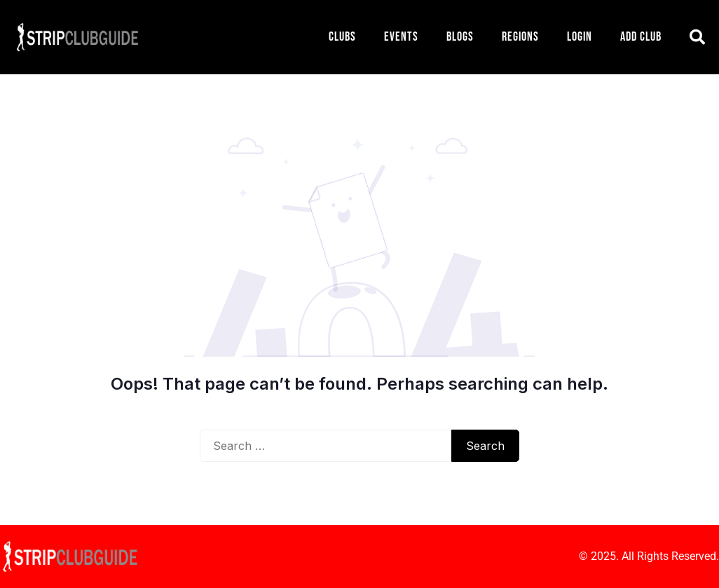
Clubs (342, 37)
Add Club (641, 37)
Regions (520, 37)
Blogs (460, 37)
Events (401, 37)
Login (580, 37)
